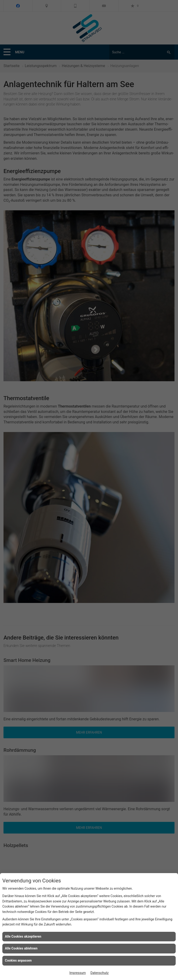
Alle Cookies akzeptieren (23, 936)
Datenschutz (99, 973)
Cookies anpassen (18, 960)
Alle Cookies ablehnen (21, 948)
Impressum (78, 973)
